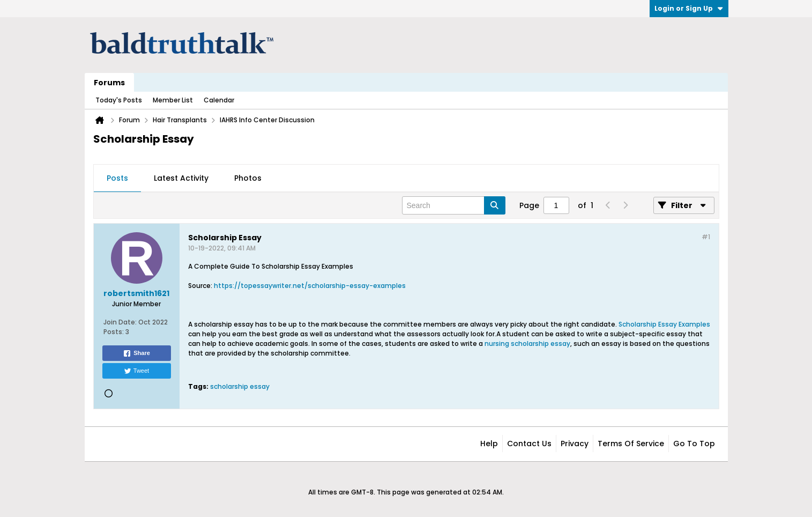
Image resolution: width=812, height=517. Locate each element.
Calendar (219, 100)
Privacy (575, 444)
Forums (109, 83)
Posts (117, 178)
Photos (248, 178)
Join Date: (120, 322)
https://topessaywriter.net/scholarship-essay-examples (310, 286)
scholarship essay (240, 386)
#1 (706, 237)
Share (136, 353)
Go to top (694, 444)
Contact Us (529, 444)
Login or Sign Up (689, 8)
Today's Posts (119, 100)
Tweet (136, 371)
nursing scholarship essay (527, 344)
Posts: (114, 332)
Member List (173, 100)
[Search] (454, 205)
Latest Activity (181, 178)
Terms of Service (631, 444)
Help (489, 444)
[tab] (117, 179)
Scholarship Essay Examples (664, 324)
